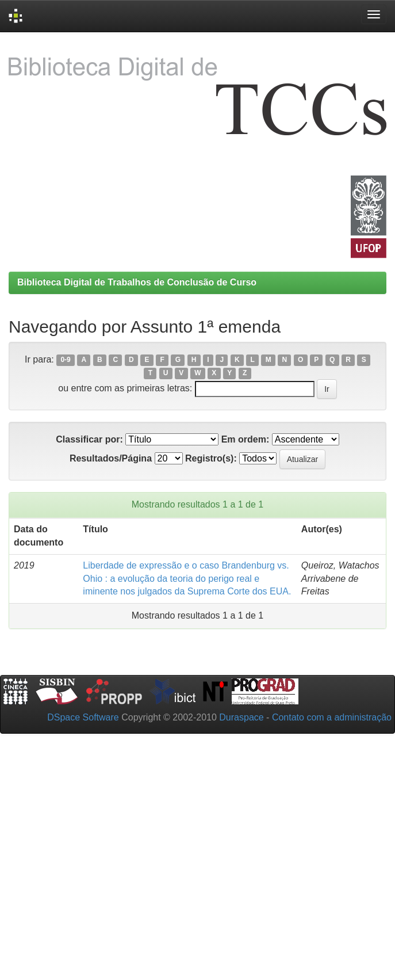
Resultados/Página (111, 458)
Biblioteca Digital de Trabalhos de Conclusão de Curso (137, 282)
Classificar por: (89, 439)
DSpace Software (83, 717)
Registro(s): (211, 458)
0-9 (65, 360)
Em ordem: (246, 439)
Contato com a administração (332, 717)
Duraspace (241, 717)
